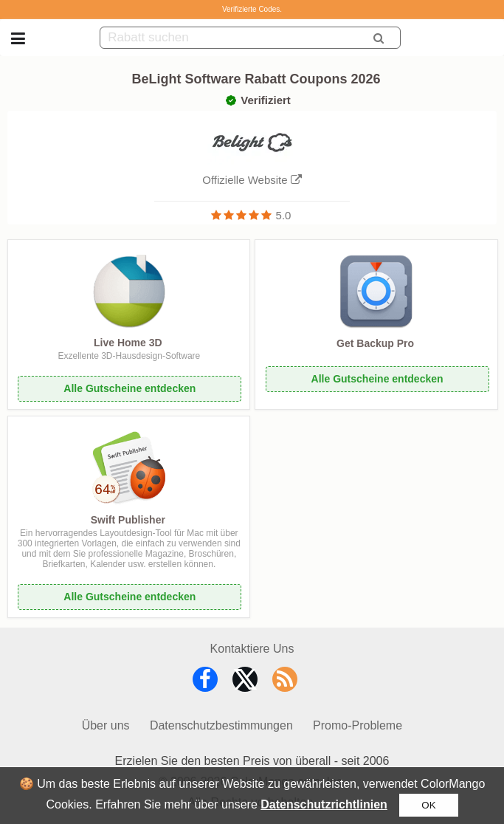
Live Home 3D (128, 343)
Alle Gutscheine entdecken (130, 388)
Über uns (106, 725)
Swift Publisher (128, 520)
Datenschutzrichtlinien (324, 804)
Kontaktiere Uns (252, 649)
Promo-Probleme (358, 725)
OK (428, 805)
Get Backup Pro (375, 343)
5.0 (284, 215)
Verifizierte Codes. (252, 9)
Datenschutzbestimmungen (221, 725)
